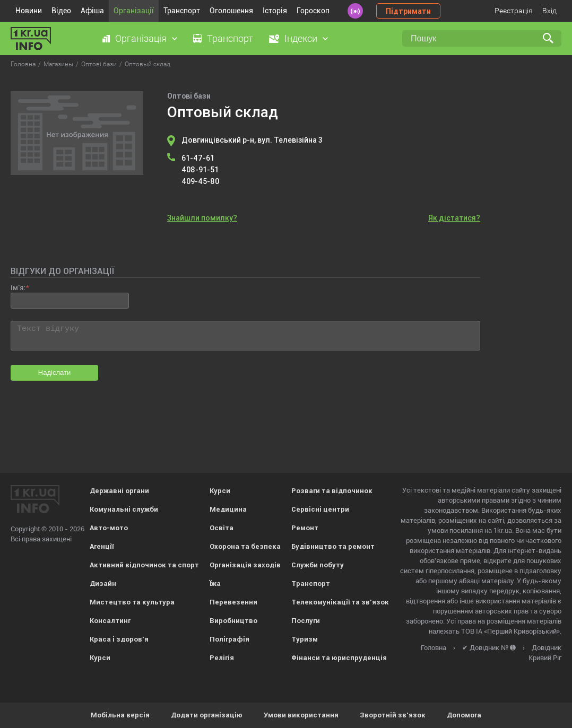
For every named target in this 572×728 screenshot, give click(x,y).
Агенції (102, 546)
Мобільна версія (120, 715)
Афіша (92, 11)
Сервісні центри (320, 509)
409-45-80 (200, 181)
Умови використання (301, 715)
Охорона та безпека (245, 546)
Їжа (215, 584)
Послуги (306, 621)
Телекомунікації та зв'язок (340, 602)
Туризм (305, 639)
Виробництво (233, 621)
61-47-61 (198, 158)
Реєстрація (514, 11)
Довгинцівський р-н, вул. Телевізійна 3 (252, 140)
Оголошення (231, 11)
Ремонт (305, 528)
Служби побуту (318, 565)
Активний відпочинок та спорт (144, 565)
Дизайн (103, 584)
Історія (275, 11)
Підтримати (408, 11)
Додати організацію (207, 715)
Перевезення (233, 602)
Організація (141, 38)
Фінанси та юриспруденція (339, 658)
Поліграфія (229, 639)
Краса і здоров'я (119, 639)
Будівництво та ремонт (333, 546)
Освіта (222, 528)
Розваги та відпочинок (332, 491)
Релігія (222, 658)
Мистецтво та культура (132, 602)
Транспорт (182, 11)
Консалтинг (110, 621)
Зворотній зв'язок (393, 715)
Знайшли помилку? (202, 218)
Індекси (301, 38)
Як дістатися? (454, 218)
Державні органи (119, 491)
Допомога (464, 715)
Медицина (228, 509)
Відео (61, 11)
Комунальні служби (124, 509)
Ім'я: (18, 288)
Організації (134, 11)
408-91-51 (200, 170)
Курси (100, 658)
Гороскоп (313, 11)
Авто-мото (109, 528)
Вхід (549, 11)
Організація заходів (245, 565)
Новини (29, 11)
